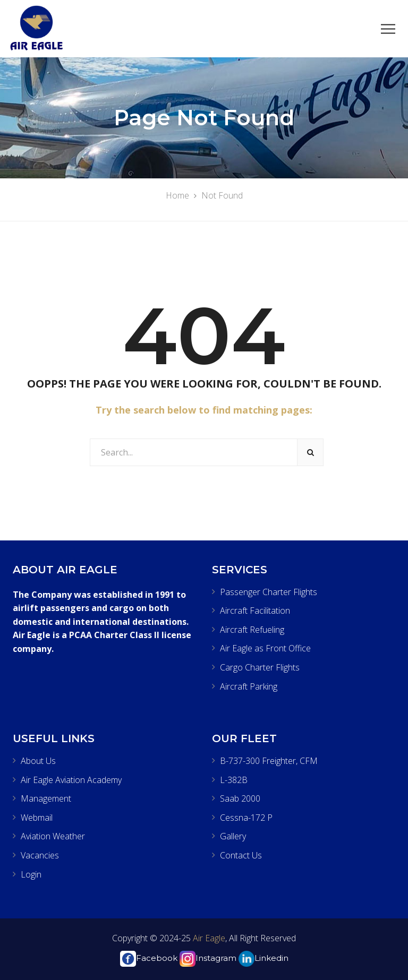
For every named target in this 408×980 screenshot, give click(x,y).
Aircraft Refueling (252, 630)
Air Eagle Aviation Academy (71, 780)
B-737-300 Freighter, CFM (269, 761)
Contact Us (241, 855)
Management (46, 798)
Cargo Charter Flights (260, 667)
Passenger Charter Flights (269, 592)
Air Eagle (208, 938)
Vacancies (40, 855)
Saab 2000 (240, 798)
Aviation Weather (53, 836)
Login (31, 874)
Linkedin (263, 958)
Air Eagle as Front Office (265, 648)
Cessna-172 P (246, 818)
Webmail (37, 818)
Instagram (208, 958)
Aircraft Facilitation (255, 611)
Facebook (149, 958)
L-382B (234, 780)
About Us (38, 761)
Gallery (233, 836)
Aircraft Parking (249, 686)
